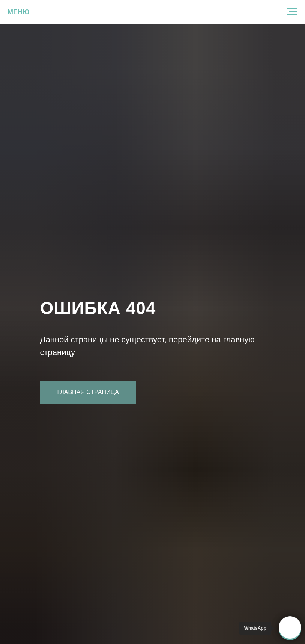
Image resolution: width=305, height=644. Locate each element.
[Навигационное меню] (292, 12)
